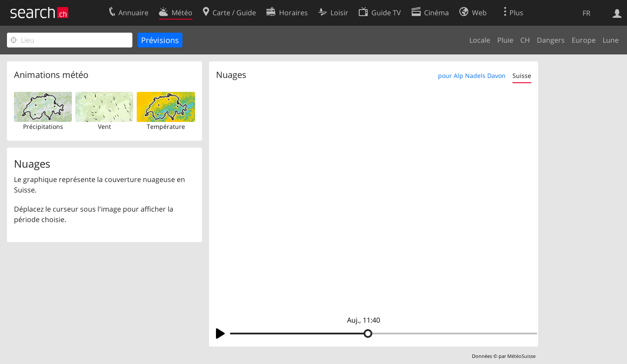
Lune (611, 40)
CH (525, 40)
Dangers (551, 40)
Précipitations (43, 126)
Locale (480, 40)
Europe (584, 40)
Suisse (522, 76)
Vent (104, 126)
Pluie (505, 40)
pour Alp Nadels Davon (472, 76)
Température (166, 126)
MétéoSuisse (521, 356)
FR (587, 13)
